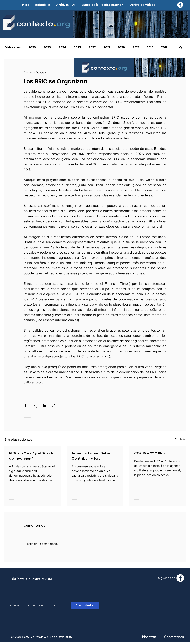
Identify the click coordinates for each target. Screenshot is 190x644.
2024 (62, 47)
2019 (136, 47)
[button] (181, 47)
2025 (47, 47)
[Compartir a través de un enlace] (54, 406)
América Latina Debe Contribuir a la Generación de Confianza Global (91, 456)
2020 (121, 47)
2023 (77, 47)
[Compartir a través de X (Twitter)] (35, 406)
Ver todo (180, 439)
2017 (164, 47)
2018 (150, 47)
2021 (107, 47)
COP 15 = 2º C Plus (150, 453)
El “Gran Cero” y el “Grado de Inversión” (32, 456)
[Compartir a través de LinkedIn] (44, 406)
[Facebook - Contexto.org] (180, 5)
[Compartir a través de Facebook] (26, 406)
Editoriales (13, 47)
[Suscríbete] (85, 606)
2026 (32, 47)
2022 (92, 47)
